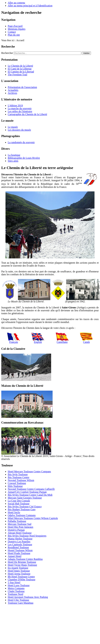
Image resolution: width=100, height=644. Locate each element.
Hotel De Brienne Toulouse (22, 562)
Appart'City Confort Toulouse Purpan (27, 492)
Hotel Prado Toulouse (19, 553)
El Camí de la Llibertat (20, 69)
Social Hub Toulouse (19, 504)
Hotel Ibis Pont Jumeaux (21, 527)
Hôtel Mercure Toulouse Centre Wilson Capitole (33, 518)
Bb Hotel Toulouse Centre (21, 577)
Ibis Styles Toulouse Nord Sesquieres (27, 536)
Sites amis (13, 161)
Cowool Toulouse (17, 483)
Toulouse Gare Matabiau (21, 603)
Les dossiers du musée (19, 130)
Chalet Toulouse (16, 591)
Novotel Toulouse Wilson (21, 480)
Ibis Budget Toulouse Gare (22, 509)
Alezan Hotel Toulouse (20, 533)
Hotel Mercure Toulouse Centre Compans (29, 471)
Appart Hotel (15, 556)
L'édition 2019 (15, 106)
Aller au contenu (16, 3)
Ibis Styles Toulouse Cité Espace (25, 507)
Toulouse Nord (15, 594)
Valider (86, 53)
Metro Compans (16, 588)
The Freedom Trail (17, 75)
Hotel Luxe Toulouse (19, 585)
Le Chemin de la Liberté (20, 66)
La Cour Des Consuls (19, 501)
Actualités (13, 90)
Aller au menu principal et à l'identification (30, 6)
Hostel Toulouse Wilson (20, 550)
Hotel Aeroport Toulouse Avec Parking (28, 597)
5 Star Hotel (14, 582)
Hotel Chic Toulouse (18, 600)
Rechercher (7, 53)
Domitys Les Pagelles (19, 542)
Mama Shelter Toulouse (20, 539)
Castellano (62, 338)
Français (14, 338)
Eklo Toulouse (15, 486)
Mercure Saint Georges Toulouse (25, 498)
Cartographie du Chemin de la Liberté (27, 114)
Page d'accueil (15, 26)
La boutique (14, 155)
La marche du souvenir (20, 108)
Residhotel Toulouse (18, 547)
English (38, 338)
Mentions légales (17, 29)
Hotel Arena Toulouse (19, 574)
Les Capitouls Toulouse (20, 544)
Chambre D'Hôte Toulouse (22, 580)
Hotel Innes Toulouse (19, 571)
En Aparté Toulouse (18, 568)
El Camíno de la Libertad (21, 72)
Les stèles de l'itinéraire (20, 111)
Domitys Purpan (16, 530)
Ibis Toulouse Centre (19, 477)
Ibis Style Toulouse (18, 474)
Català (86, 338)
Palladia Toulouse (17, 521)
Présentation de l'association (22, 87)
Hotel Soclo (14, 512)
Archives (12, 93)
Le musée (13, 127)
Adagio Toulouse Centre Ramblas (25, 559)
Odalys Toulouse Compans (22, 515)
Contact (12, 32)
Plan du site (14, 35)
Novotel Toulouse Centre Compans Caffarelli (31, 489)
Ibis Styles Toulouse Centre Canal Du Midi (30, 495)
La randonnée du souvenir (21, 142)
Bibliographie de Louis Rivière (24, 158)
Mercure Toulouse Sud (19, 524)
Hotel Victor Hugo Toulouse (22, 565)
